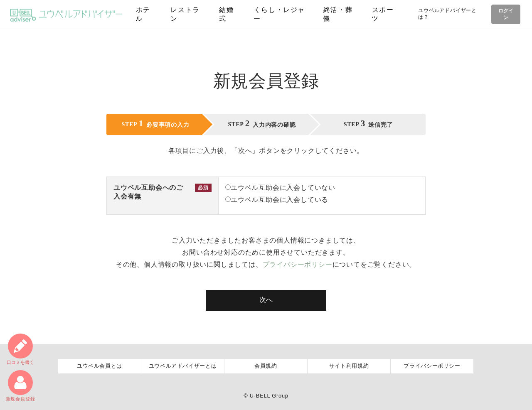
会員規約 (266, 366)
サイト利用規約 (349, 366)
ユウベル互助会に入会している (277, 200)
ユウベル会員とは (100, 366)
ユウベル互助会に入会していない (280, 188)
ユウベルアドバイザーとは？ (447, 14)
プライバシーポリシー (298, 264)
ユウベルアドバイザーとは (183, 366)
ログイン (505, 14)
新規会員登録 (21, 386)
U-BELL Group (269, 396)
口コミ (20, 349)
